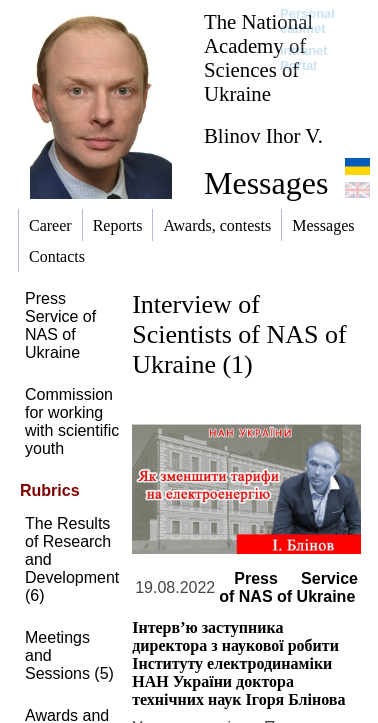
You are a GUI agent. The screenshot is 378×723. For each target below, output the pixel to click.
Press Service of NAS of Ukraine (60, 325)
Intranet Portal (304, 58)
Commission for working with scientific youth (72, 421)
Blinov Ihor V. (263, 135)
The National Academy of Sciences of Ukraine (258, 57)
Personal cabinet (307, 21)
